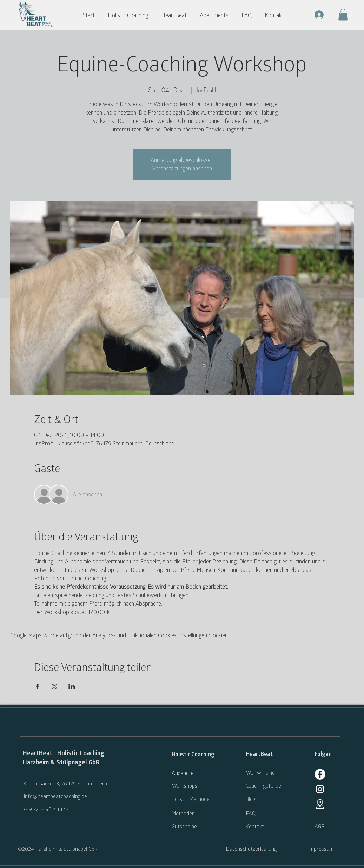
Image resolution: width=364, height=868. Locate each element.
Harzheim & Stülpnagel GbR (61, 762)
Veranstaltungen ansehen (182, 169)
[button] (131, 15)
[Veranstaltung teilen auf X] (55, 686)
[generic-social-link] (320, 789)
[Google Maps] (320, 804)
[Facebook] (320, 774)
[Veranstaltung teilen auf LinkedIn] (72, 686)
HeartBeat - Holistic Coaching (64, 753)
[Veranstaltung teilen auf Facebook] (37, 686)
